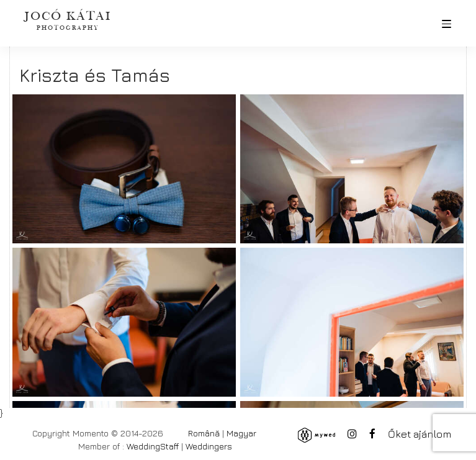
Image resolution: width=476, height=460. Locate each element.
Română (204, 433)
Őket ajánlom (420, 434)
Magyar (241, 433)
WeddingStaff (153, 446)
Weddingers (209, 446)
